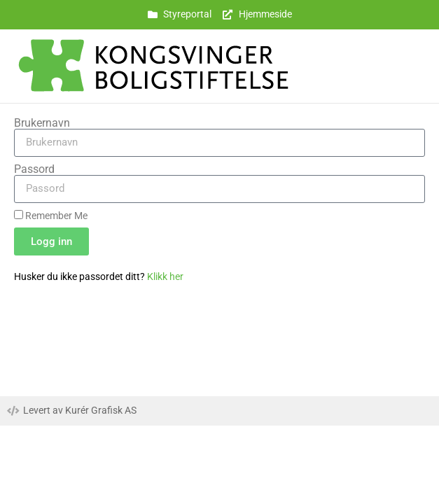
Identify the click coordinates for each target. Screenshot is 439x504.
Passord (34, 169)
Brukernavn (42, 123)
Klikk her (165, 276)
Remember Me (51, 216)
